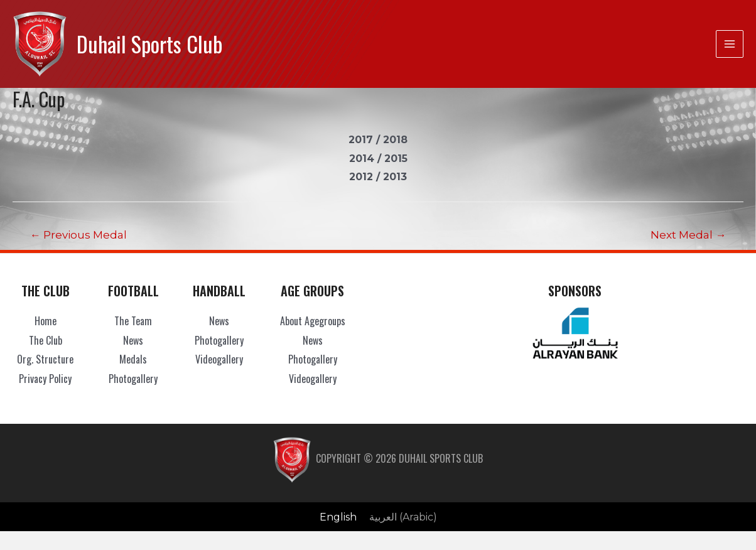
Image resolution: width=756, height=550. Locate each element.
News (133, 340)
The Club (46, 340)
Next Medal (688, 235)
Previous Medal (78, 235)
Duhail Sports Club (149, 44)
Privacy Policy (45, 379)
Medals (133, 359)
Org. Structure (45, 359)
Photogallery (133, 379)
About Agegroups (313, 321)
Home (46, 321)
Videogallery (219, 359)
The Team (133, 321)
